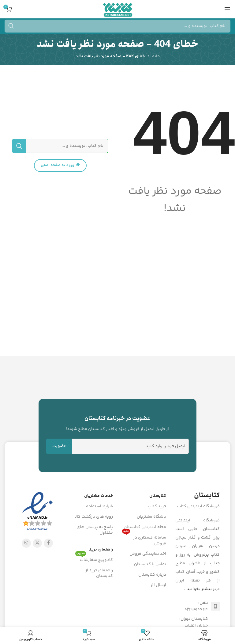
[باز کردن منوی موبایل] (227, 9)
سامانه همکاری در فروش (144, 539)
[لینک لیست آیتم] (198, 606)
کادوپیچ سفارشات (94, 559)
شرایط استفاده (99, 506)
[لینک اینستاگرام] (26, 543)
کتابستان (158, 496)
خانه (156, 56)
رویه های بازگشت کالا (94, 517)
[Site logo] (117, 9)
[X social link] (37, 543)
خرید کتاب (157, 506)
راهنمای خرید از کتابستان (99, 573)
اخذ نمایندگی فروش (148, 554)
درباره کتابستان (152, 575)
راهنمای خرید (101, 550)
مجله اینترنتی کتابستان (145, 527)
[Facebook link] (48, 543)
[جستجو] (117, 26)
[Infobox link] (118, 423)
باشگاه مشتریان (151, 517)
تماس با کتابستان (150, 564)
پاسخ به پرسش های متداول (95, 530)
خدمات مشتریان (99, 496)
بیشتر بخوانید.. (198, 589)
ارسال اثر (158, 585)
